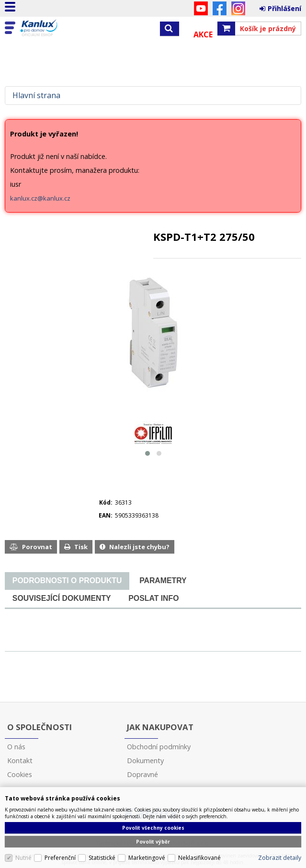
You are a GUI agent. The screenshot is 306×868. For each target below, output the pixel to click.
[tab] (67, 581)
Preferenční (60, 858)
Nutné (23, 858)
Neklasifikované (199, 858)
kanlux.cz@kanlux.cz (40, 198)
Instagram (238, 8)
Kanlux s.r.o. (49, 28)
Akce (203, 34)
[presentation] (67, 581)
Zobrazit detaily (280, 858)
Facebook (220, 8)
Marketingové (147, 858)
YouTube (201, 8)
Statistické (102, 858)
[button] (147, 453)
